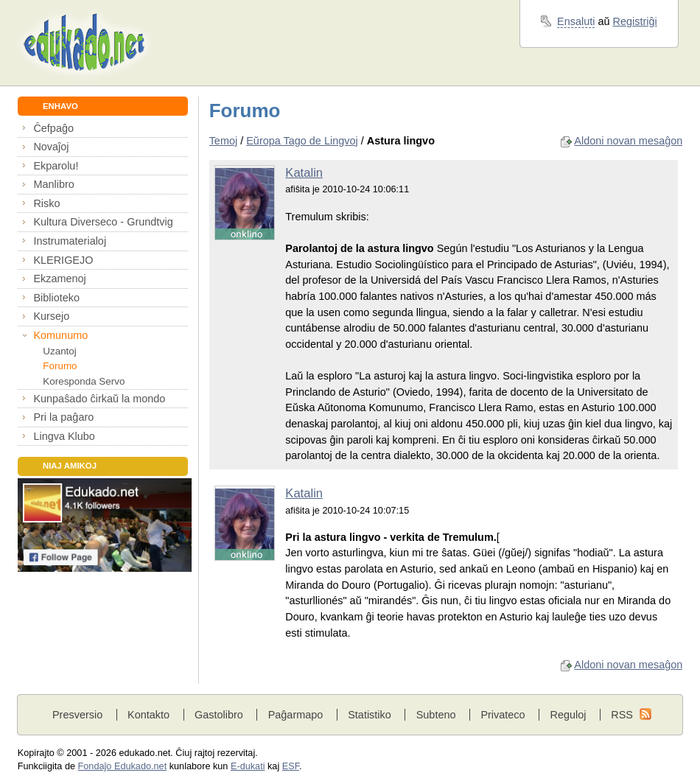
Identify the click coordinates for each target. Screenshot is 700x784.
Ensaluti (576, 21)
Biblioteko (56, 298)
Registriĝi (635, 21)
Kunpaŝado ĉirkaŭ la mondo (99, 399)
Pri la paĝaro (63, 417)
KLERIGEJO (63, 260)
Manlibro (53, 184)
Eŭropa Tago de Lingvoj (302, 141)
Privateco (503, 715)
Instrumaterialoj (70, 241)
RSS (622, 715)
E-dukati (248, 766)
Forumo (60, 366)
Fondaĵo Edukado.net (123, 766)
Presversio (77, 715)
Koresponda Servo (84, 381)
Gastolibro (219, 715)
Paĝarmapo (296, 715)
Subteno (436, 715)
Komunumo (60, 335)
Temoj (224, 141)
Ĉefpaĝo (53, 128)
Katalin (304, 173)
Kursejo (51, 316)
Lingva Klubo (64, 436)
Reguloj (568, 715)
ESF (291, 766)
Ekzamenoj (59, 279)
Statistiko (370, 715)
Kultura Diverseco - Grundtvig (103, 222)
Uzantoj (59, 351)
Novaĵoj (51, 147)
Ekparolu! (56, 166)
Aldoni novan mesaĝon (628, 141)
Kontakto (148, 715)
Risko (46, 203)
